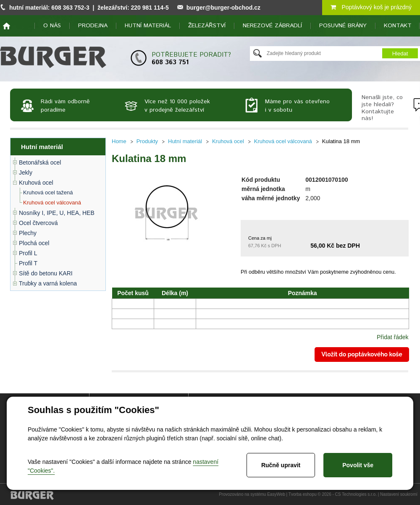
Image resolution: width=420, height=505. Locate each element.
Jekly (26, 173)
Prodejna (93, 26)
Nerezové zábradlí (272, 26)
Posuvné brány (343, 26)
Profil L (28, 253)
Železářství (207, 26)
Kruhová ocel (36, 183)
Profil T (28, 263)
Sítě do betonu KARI (46, 273)
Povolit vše (358, 465)
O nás (52, 26)
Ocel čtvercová (38, 223)
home (7, 26)
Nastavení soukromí (399, 494)
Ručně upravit (281, 465)
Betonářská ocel (40, 162)
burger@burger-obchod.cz (223, 8)
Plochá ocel (34, 243)
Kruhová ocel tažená (48, 192)
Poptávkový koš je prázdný (371, 7)
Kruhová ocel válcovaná (52, 203)
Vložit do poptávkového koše (362, 354)
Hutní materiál (148, 26)
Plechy (28, 233)
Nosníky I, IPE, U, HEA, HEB (57, 213)
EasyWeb (276, 494)
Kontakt (398, 26)
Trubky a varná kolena (48, 283)
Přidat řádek (392, 337)
